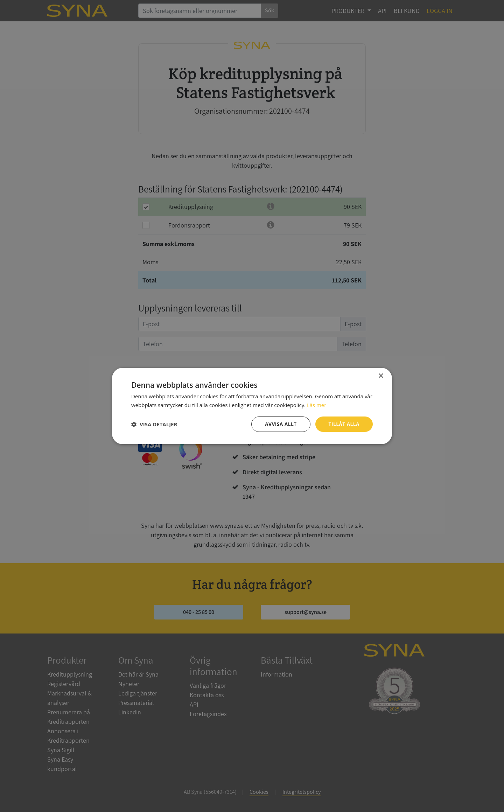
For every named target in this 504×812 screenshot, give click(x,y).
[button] (154, 424)
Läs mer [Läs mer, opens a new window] (317, 405)
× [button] (381, 376)
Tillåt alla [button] (344, 424)
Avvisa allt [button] (280, 424)
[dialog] (252, 406)
